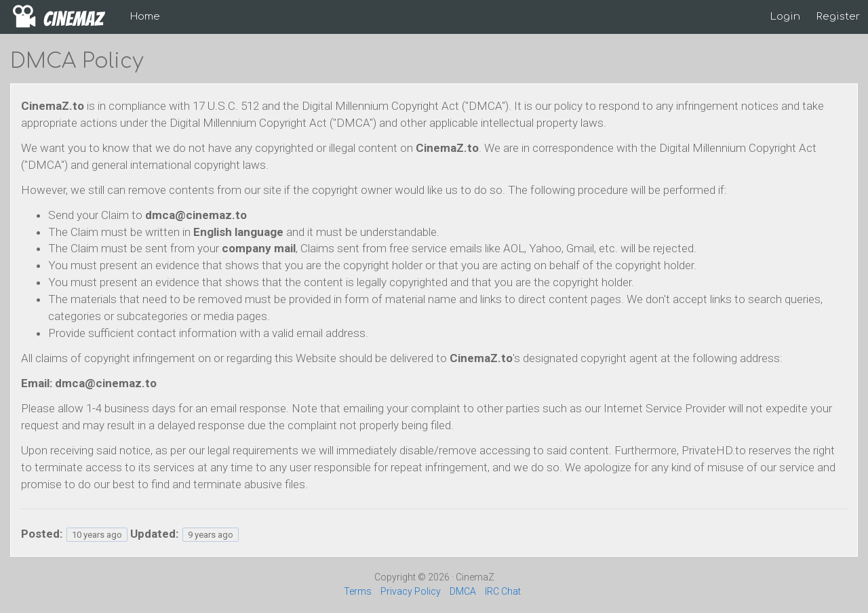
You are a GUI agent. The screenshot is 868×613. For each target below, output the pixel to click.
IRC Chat (503, 591)
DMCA (463, 591)
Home (145, 17)
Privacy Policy (411, 591)
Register (838, 17)
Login (785, 17)
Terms (358, 591)
